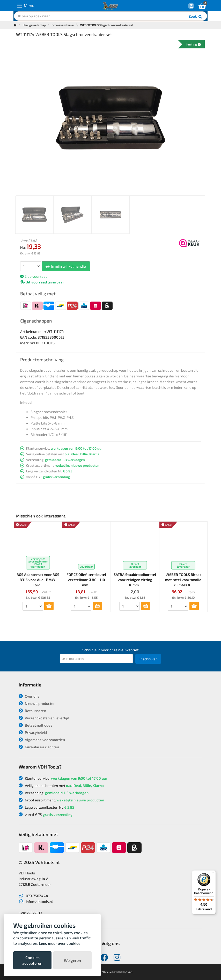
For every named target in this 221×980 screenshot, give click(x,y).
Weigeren (72, 960)
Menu (26, 6)
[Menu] (213, 873)
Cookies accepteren (32, 960)
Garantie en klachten (39, 747)
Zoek (196, 17)
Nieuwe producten (37, 703)
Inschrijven (149, 659)
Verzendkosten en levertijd (44, 718)
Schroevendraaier (63, 25)
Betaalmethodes (35, 725)
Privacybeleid (33, 732)
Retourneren (32, 711)
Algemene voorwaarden (42, 740)
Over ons (29, 696)
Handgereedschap (34, 25)
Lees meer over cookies (60, 943)
